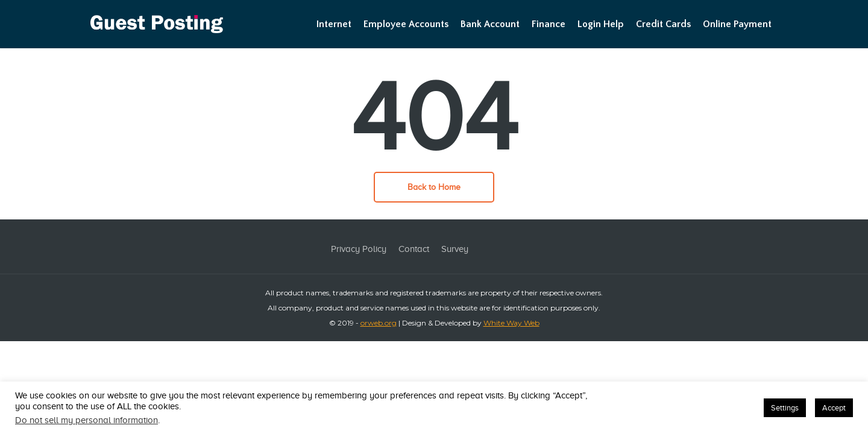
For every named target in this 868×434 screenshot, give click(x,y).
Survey (455, 249)
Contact (414, 249)
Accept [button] (834, 408)
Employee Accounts (406, 24)
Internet (334, 24)
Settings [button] (785, 408)
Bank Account (490, 24)
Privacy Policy (359, 249)
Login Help (601, 24)
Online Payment (737, 24)
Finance (549, 24)
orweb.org (379, 323)
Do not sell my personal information (86, 420)
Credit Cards (663, 24)
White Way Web (511, 323)
